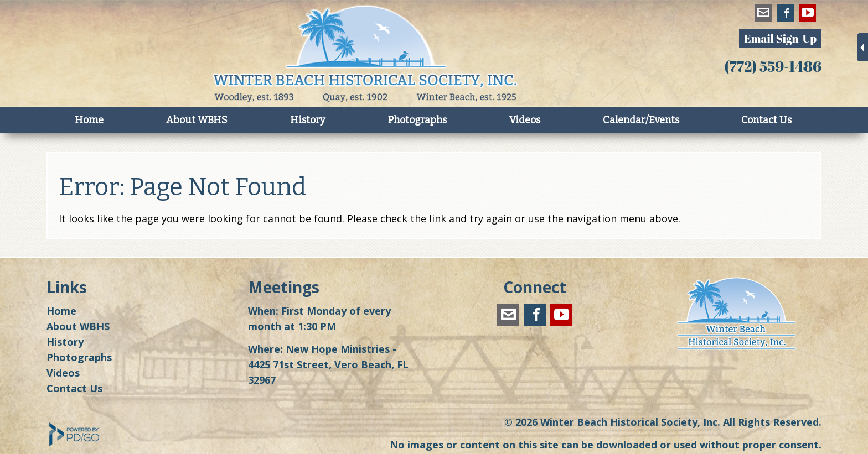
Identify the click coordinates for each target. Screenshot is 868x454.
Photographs (417, 120)
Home (89, 120)
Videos (525, 120)
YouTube (808, 15)
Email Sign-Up (780, 38)
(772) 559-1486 (773, 66)
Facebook (786, 15)
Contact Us (766, 120)
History (308, 120)
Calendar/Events (641, 120)
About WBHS (197, 120)
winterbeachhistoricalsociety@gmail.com (763, 15)
